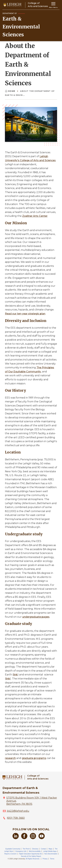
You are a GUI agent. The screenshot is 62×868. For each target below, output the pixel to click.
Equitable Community (13, 849)
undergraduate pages (36, 617)
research (10, 758)
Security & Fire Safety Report (31, 856)
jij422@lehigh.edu (18, 811)
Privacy (45, 859)
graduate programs (34, 758)
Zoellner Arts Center (35, 216)
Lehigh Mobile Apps (50, 851)
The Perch (26, 849)
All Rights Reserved (32, 859)
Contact (43, 849)
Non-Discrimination (51, 854)
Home (10, 91)
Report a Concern (11, 854)
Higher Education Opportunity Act (30, 854)
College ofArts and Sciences (38, 777)
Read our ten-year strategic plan (25, 314)
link (15, 675)
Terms (52, 859)
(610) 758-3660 (16, 818)
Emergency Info (21, 851)
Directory (35, 849)
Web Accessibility (35, 851)
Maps (50, 849)
